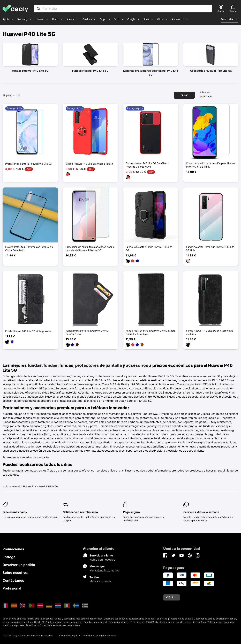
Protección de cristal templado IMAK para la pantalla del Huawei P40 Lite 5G (90, 249)
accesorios (137, 365)
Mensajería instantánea (104, 570)
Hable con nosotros (102, 560)
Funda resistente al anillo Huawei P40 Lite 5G (149, 249)
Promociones (13, 549)
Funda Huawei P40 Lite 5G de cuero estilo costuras (210, 332)
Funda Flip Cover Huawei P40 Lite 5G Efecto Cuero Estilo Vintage (151, 332)
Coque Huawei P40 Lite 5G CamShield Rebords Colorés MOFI (147, 165)
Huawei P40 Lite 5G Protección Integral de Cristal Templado (29, 249)
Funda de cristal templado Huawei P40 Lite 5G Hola (210, 249)
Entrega (9, 557)
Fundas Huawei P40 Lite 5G (30, 71)
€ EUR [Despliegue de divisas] (171, 597)
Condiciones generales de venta (99, 635)
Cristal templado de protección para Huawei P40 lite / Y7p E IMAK (211, 165)
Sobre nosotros (15, 573)
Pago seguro (131, 512)
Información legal (68, 635)
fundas (35, 365)
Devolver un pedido (19, 565)
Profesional (12, 588)
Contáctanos (13, 580)
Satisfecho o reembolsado (80, 512)
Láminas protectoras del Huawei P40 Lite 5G (151, 73)
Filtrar (184, 95)
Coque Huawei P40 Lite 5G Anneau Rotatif (89, 164)
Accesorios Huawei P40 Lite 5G (211, 71)
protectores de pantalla (99, 365)
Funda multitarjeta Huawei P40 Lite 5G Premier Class (87, 332)
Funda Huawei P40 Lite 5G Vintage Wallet (28, 331)
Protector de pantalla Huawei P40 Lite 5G (28, 164)
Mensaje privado (100, 581)
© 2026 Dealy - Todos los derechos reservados (28, 635)
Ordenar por (205, 92)
